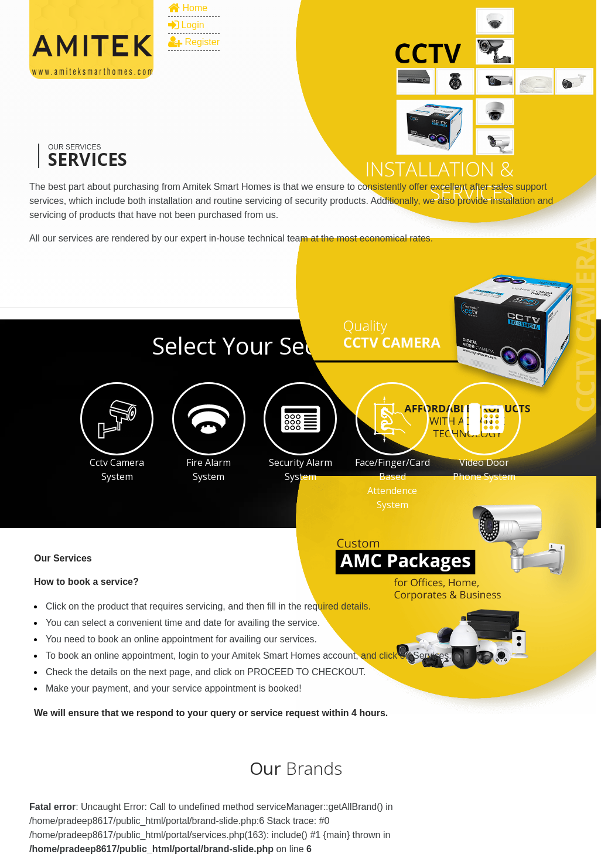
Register (194, 42)
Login (186, 25)
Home (188, 8)
